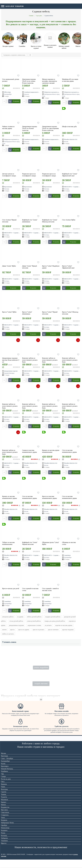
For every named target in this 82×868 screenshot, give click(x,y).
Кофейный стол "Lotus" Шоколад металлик (50, 221)
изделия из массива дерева (64, 625)
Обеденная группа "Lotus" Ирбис (51, 543)
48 (31, 55)
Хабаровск (4, 846)
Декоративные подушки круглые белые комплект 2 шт (11, 360)
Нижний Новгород (7, 777)
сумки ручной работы (34, 621)
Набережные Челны (7, 831)
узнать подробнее (41, 672)
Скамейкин (67, 555)
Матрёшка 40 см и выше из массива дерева (70, 80)
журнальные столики (34, 625)
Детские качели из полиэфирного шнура (9, 175)
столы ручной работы (16, 621)
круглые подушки (68, 630)
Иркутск (4, 852)
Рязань (3, 841)
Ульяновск (4, 849)
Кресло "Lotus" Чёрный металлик (50, 313)
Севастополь (5, 821)
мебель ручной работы (34, 617)
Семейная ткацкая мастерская (33, 92)
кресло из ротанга (38, 630)
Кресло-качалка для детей (11, 588)
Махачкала (4, 808)
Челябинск (4, 780)
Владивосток (5, 816)
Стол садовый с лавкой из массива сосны (50, 589)
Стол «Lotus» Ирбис (69, 220)
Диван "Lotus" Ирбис (9, 266)
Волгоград (4, 798)
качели (4, 630)
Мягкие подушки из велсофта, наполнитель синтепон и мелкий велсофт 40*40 (50, 81)
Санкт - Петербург (7, 767)
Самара (3, 785)
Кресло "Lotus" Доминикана (27, 313)
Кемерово (4, 829)
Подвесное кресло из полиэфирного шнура (29, 175)
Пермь (3, 795)
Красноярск (5, 775)
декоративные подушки (16, 625)
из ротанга (48, 625)
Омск (3, 790)
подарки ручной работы (53, 617)
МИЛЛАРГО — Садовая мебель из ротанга (17, 233)
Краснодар (4, 764)
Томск (3, 826)
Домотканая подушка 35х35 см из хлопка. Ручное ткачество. (29, 81)
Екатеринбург (5, 769)
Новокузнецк (5, 836)
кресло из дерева (24, 630)
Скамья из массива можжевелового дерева (30, 451)
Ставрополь (5, 823)
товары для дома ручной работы (55, 621)
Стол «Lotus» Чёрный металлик (9, 221)
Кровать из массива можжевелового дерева (10, 497)
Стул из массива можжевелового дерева (69, 451)
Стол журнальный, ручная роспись (11, 80)
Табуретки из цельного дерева (53, 92)
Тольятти (4, 805)
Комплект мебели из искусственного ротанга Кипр (30, 360)
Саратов (4, 800)
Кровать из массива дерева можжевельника (51, 451)
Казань (3, 772)
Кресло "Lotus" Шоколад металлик (70, 313)
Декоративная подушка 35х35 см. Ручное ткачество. (30, 128)
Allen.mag (7, 92)
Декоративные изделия (11, 371)
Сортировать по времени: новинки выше (15, 55)
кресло (12, 630)
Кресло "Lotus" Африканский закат (68, 267)
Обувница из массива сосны (69, 543)
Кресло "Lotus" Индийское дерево (51, 267)
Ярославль (4, 818)
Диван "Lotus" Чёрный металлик (30, 267)
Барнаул (4, 811)
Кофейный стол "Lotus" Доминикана (30, 221)
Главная (31, 16)
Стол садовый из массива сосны (30, 589)
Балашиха (4, 839)
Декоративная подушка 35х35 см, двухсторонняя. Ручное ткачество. (51, 128)
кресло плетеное (53, 630)
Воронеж (4, 793)
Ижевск (3, 813)
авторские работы (8, 617)
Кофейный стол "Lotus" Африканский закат (70, 175)
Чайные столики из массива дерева (8, 127)
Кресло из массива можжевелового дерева (49, 497)
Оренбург (4, 834)
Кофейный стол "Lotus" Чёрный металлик (30, 543)
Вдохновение (8, 187)
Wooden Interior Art (71, 139)
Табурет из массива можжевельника (8, 543)
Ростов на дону (6, 787)
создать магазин (41, 692)
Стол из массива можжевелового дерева (30, 497)
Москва (3, 762)
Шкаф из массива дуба (69, 126)
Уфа (2, 782)
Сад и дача (39, 16)
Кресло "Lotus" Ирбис (9, 312)
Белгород (4, 844)
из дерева (20, 617)
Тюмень (4, 803)
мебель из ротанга (8, 634)
